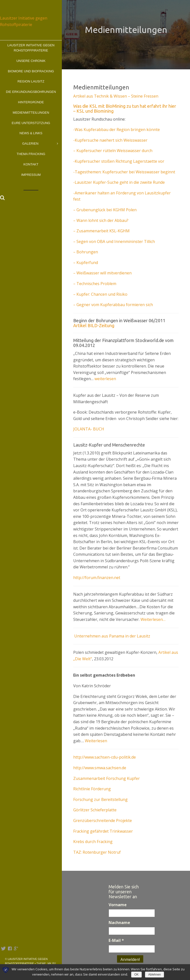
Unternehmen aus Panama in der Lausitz (112, 636)
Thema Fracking (31, 154)
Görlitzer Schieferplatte (95, 810)
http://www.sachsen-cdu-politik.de (105, 757)
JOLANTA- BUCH (89, 429)
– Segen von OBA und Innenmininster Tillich (114, 241)
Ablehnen (154, 975)
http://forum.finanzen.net (97, 578)
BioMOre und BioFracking (31, 71)
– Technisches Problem (95, 284)
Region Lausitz (31, 81)
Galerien (40, 144)
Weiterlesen (96, 741)
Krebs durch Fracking (93, 842)
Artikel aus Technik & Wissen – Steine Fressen (116, 96)
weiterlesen (105, 379)
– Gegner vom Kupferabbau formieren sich (113, 305)
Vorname (118, 905)
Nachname (119, 923)
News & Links (31, 133)
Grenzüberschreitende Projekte (103, 821)
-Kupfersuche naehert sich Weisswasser (110, 140)
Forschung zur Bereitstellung (100, 799)
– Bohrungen (86, 252)
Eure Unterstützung (31, 123)
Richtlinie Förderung (92, 789)
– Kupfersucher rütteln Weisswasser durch (113, 151)
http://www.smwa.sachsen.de (100, 768)
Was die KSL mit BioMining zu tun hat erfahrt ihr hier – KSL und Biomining (125, 108)
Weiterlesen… (153, 619)
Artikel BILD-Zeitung (94, 325)
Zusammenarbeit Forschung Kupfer (107, 778)
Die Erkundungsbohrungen (31, 92)
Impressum (31, 175)
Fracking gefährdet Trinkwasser (103, 831)
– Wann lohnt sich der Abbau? (101, 220)
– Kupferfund (86, 263)
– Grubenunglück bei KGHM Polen (105, 210)
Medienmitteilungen (31, 113)
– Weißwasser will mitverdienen (102, 273)
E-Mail (116, 940)
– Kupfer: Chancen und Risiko (100, 294)
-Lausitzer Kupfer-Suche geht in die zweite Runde (119, 182)
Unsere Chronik (31, 61)
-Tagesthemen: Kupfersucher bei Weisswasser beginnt (124, 172)
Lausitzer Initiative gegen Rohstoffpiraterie (31, 48)
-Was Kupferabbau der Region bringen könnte (117, 130)
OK (136, 975)
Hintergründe (31, 102)
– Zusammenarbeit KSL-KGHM (101, 231)
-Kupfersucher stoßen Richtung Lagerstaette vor (119, 161)
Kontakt (31, 164)
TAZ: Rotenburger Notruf (97, 852)
